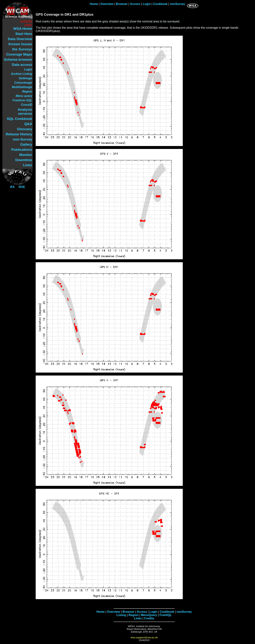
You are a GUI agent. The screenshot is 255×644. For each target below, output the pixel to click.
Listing (121, 615)
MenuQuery (149, 615)
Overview (107, 4)
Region (133, 615)
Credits (149, 618)
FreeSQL (166, 615)
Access (135, 4)
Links (138, 618)
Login (147, 4)
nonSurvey (178, 4)
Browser (122, 4)
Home (94, 4)
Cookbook (160, 4)
